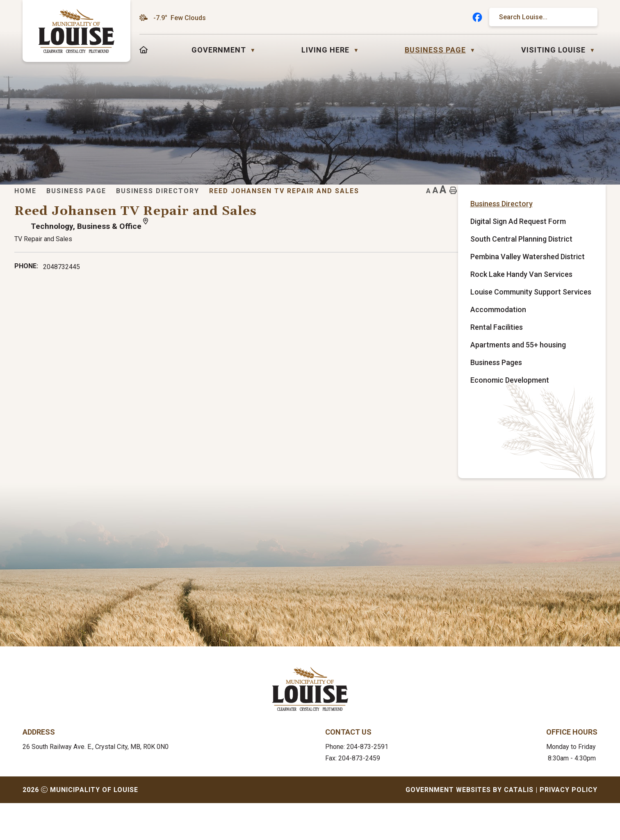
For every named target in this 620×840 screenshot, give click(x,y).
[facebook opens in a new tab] (477, 17)
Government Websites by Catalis (470, 827)
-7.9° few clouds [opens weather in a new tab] (180, 18)
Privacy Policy (569, 827)
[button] (584, 17)
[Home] (144, 50)
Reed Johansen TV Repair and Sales (449, 203)
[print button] (584, 203)
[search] (539, 17)
